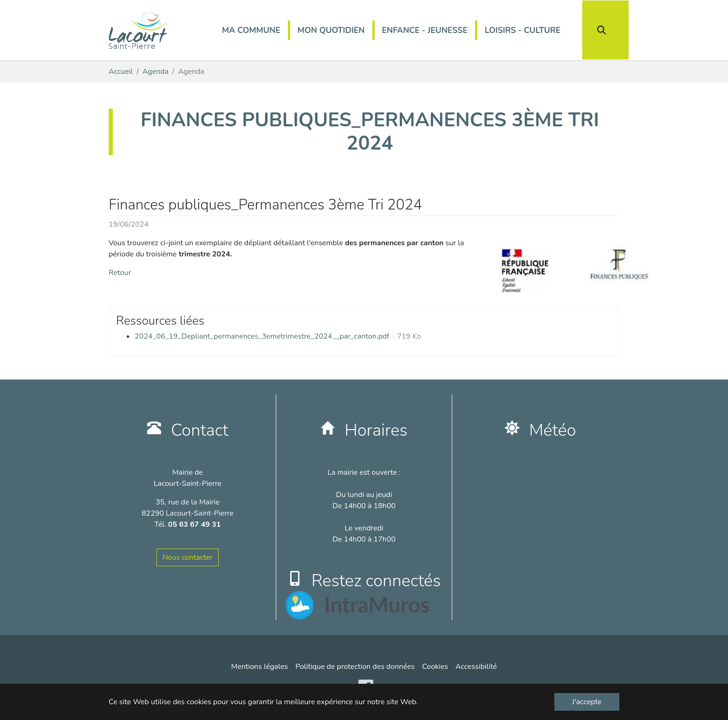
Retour (120, 273)
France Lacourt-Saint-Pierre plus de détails (533, 472)
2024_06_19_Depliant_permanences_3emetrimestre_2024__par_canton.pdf (262, 336)
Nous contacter (188, 557)
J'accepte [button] (587, 702)
